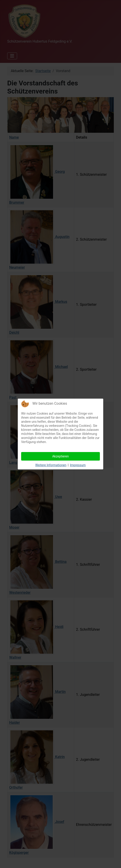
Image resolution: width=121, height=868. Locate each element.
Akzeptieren (60, 456)
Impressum (78, 465)
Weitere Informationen (51, 465)
